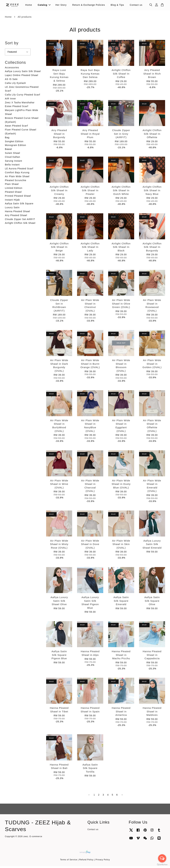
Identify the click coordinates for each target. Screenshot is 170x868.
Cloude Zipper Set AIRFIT (20, 221)
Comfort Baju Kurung (17, 174)
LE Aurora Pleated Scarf (19, 170)
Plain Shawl (12, 186)
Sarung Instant (13, 163)
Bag (7, 139)
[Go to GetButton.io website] (162, 865)
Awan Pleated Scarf (16, 128)
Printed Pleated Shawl (18, 198)
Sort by (12, 45)
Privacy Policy (103, 861)
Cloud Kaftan (13, 159)
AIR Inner (10, 100)
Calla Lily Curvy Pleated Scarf (22, 97)
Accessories (12, 69)
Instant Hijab (12, 202)
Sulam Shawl (13, 155)
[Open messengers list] (162, 858)
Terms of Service (69, 861)
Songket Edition (14, 143)
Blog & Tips (117, 6)
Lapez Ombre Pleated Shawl (22, 77)
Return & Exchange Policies (89, 6)
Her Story (61, 6)
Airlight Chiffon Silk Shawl (20, 225)
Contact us (136, 6)
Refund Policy (86, 861)
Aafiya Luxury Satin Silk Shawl (23, 73)
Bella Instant (12, 167)
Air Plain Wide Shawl (17, 178)
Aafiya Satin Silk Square (19, 205)
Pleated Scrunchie (16, 182)
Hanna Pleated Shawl (18, 213)
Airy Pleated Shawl (16, 217)
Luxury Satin (12, 209)
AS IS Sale (11, 81)
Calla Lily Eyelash (15, 85)
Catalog (44, 6)
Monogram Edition (16, 147)
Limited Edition (14, 190)
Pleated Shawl (13, 194)
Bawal (8, 151)
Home (29, 6)
